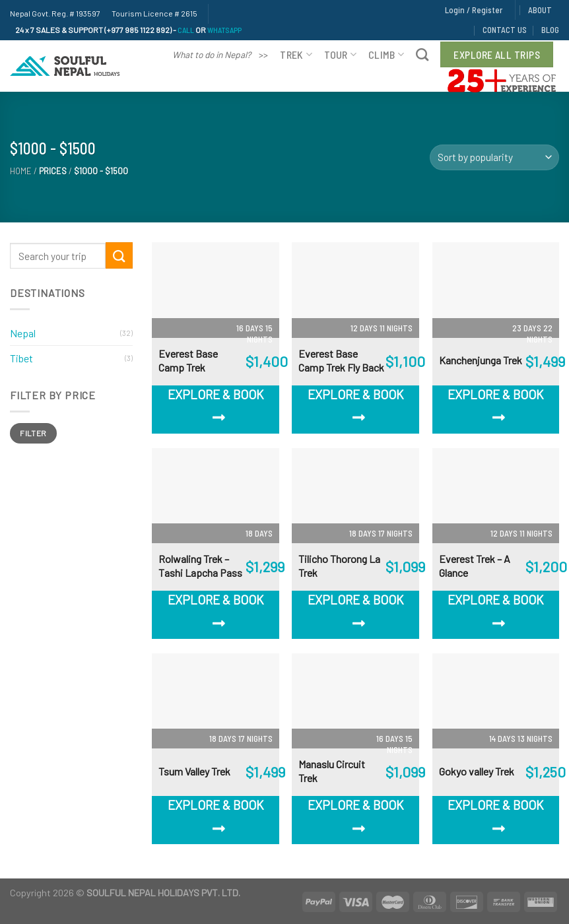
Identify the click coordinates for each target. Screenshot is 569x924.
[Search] (422, 54)
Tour (340, 54)
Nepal (23, 333)
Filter (33, 433)
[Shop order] (494, 157)
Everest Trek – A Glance (475, 566)
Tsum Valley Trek (194, 771)
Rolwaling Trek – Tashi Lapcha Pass (200, 566)
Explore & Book (216, 406)
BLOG (550, 30)
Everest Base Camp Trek (188, 360)
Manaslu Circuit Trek (332, 771)
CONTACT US (505, 30)
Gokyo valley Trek (477, 771)
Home (21, 171)
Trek (296, 54)
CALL (186, 30)
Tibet (21, 358)
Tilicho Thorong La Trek (339, 566)
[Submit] (119, 255)
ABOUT (540, 10)
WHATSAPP (224, 30)
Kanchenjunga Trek (481, 360)
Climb (386, 54)
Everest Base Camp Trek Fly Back (341, 360)
